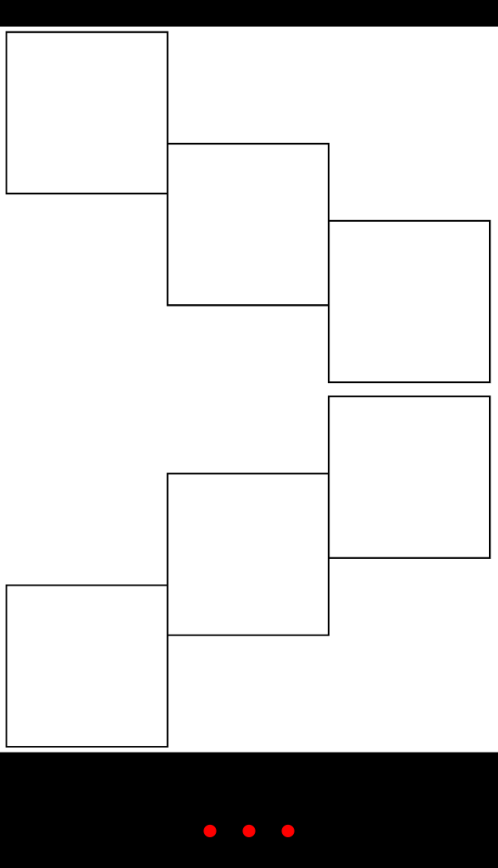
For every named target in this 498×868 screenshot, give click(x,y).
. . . (249, 810)
